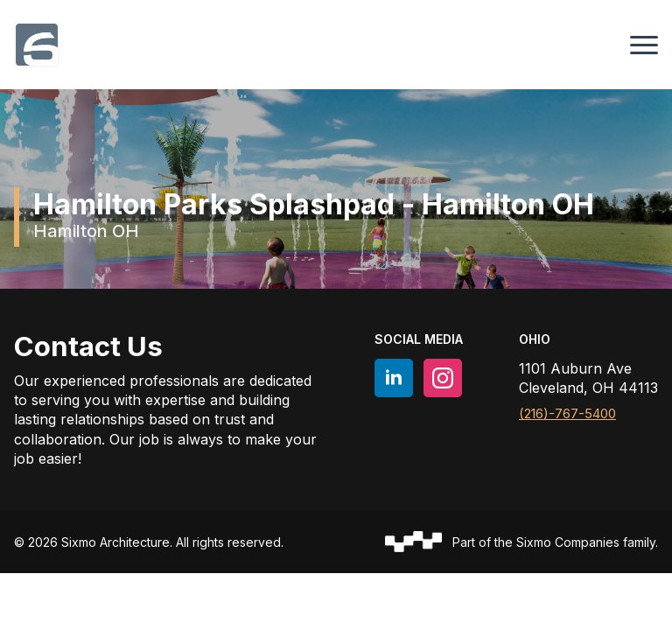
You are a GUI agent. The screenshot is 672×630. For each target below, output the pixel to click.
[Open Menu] (644, 45)
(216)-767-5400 (567, 413)
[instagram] (443, 378)
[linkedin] (394, 378)
